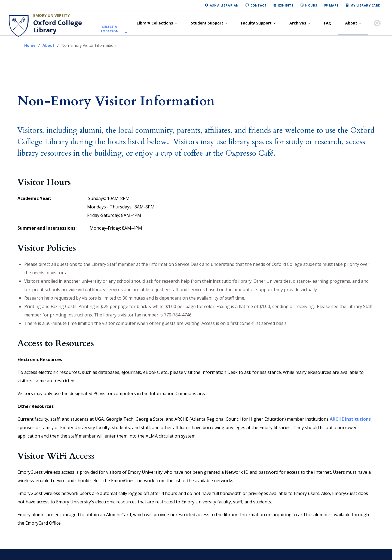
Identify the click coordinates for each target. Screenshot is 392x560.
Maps (334, 5)
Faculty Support (256, 23)
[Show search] (377, 23)
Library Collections (155, 23)
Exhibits (286, 5)
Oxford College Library (58, 26)
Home (30, 45)
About (351, 23)
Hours (311, 5)
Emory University (51, 15)
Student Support (207, 23)
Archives (298, 23)
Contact (259, 5)
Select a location (110, 29)
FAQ (328, 23)
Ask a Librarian (224, 5)
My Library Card (365, 5)
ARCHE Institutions (350, 419)
